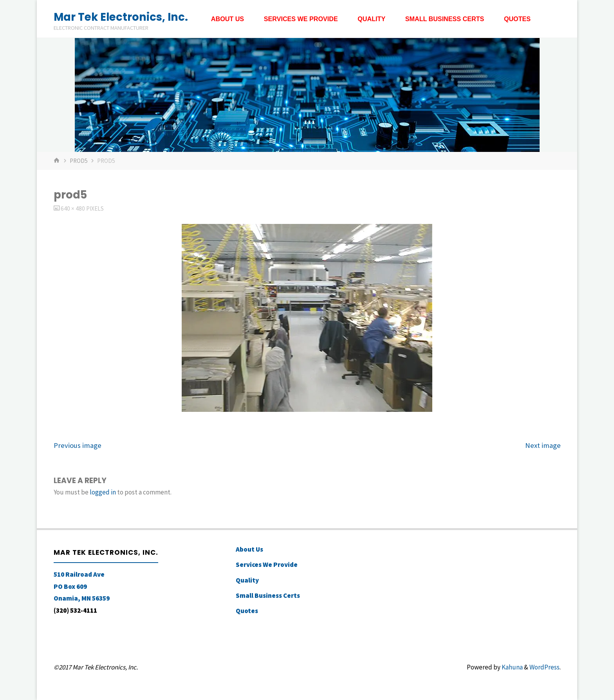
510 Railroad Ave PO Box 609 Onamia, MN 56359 (82, 586)
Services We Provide (267, 565)
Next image (543, 445)
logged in (103, 492)
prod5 (79, 161)
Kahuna (512, 667)
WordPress (544, 667)
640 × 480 (73, 208)
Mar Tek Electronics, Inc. (121, 17)
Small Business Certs (268, 595)
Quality (247, 580)
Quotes (247, 611)
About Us (249, 549)
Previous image (78, 445)
